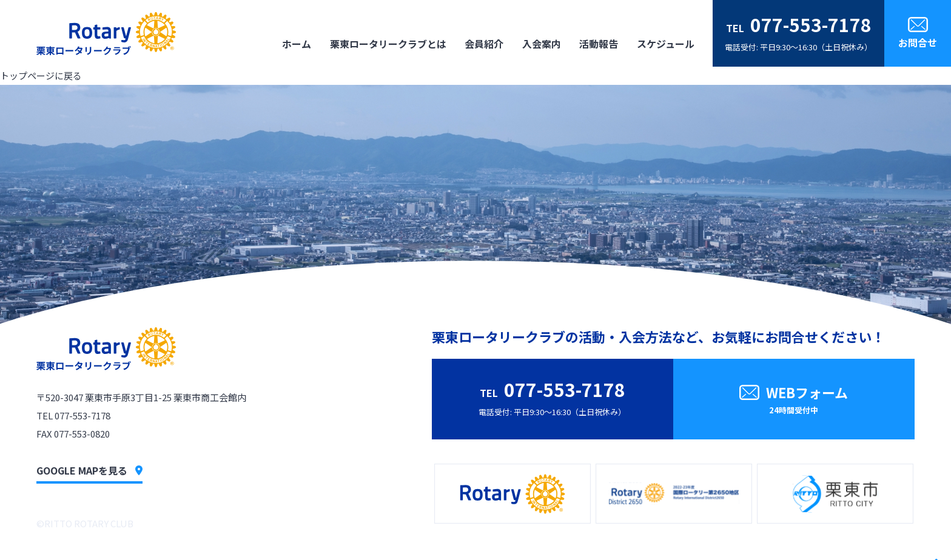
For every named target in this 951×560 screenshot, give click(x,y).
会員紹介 (484, 44)
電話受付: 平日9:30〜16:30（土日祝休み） (798, 32)
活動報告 (599, 44)
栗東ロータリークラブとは (388, 44)
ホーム (297, 44)
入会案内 (542, 44)
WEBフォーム (794, 401)
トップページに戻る (41, 75)
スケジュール (666, 44)
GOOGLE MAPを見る (89, 470)
